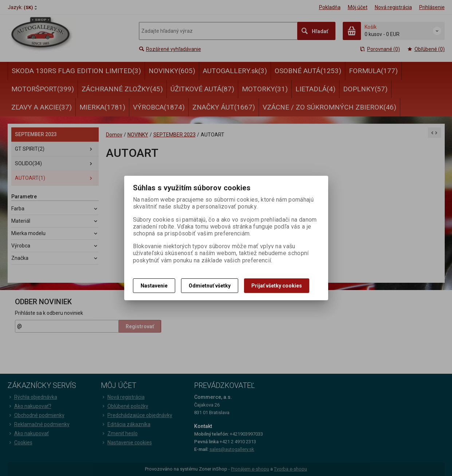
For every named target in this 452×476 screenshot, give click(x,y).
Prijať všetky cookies (277, 286)
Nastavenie (154, 286)
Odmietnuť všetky (210, 286)
